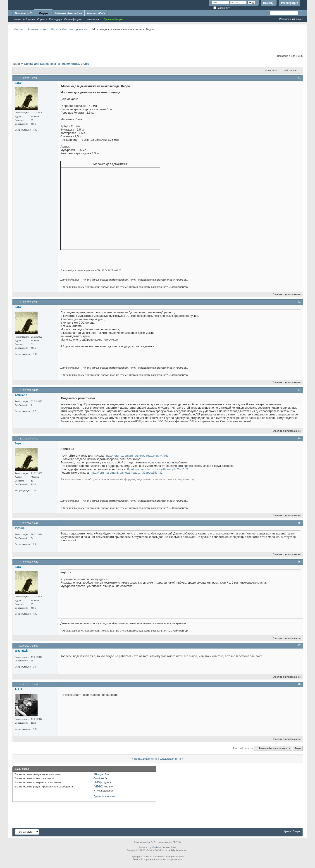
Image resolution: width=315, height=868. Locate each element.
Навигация (93, 19)
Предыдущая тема (146, 759)
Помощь (269, 3)
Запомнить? (222, 8)
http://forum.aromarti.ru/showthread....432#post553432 (127, 473)
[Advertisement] (157, 42)
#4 (299, 438)
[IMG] (97, 782)
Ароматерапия (37, 29)
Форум (43, 13)
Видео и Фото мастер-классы (69, 29)
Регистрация (290, 3)
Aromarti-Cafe (96, 13)
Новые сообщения (24, 19)
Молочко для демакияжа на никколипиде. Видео (55, 64)
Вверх (298, 748)
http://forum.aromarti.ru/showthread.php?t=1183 (157, 469)
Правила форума (104, 796)
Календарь (56, 19)
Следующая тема (170, 759)
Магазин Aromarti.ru (69, 13)
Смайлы (99, 778)
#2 (299, 302)
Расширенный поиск (291, 19)
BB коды (99, 774)
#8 (299, 684)
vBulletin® (157, 847)
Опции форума (73, 19)
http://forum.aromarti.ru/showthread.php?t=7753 (137, 456)
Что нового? (23, 13)
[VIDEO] (98, 786)
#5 (299, 523)
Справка (42, 19)
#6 (299, 562)
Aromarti (160, 857)
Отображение (290, 70)
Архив (287, 831)
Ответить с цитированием (285, 294)
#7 (299, 645)
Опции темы (271, 70)
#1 (299, 78)
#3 (299, 390)
